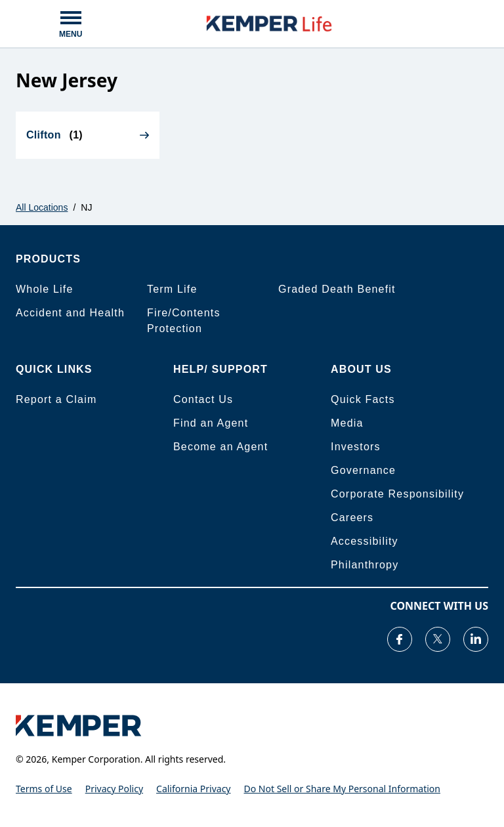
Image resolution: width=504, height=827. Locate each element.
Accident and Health (70, 313)
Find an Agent (211, 423)
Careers (352, 518)
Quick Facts (363, 399)
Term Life (172, 289)
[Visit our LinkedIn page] (476, 639)
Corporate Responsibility (397, 494)
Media (347, 423)
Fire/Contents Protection (184, 321)
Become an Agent (220, 447)
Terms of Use (44, 789)
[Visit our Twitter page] (438, 639)
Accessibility (365, 541)
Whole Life (45, 289)
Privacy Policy (114, 789)
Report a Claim (56, 399)
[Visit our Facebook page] (400, 639)
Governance (363, 470)
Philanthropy (365, 565)
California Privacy (193, 789)
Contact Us (203, 399)
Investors (356, 447)
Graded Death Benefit (337, 289)
